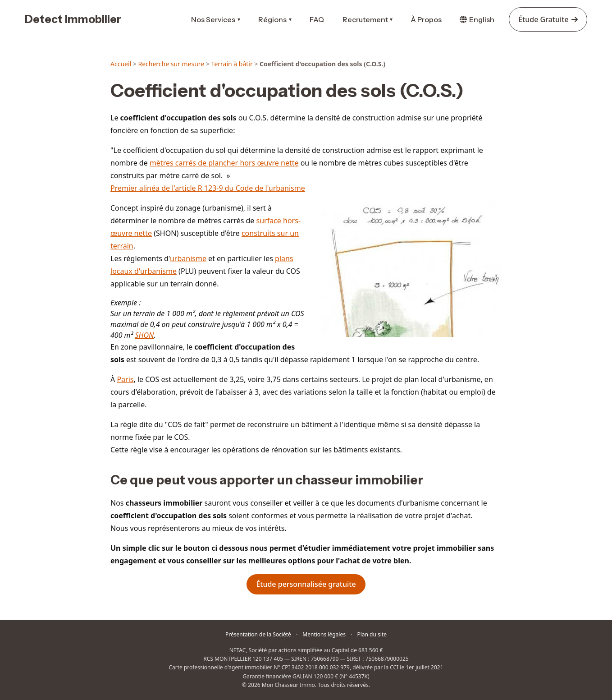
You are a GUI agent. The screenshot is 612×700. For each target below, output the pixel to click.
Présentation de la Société (258, 634)
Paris (125, 379)
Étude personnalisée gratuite (306, 584)
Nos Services (216, 19)
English (477, 19)
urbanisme (188, 258)
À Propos (426, 19)
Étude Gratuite (548, 19)
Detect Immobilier (73, 19)
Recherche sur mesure (171, 64)
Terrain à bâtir (232, 64)
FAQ (317, 19)
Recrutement (368, 19)
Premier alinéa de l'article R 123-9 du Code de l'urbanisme (208, 188)
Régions (275, 19)
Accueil (121, 64)
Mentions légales (324, 634)
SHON (144, 335)
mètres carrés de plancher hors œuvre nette (224, 163)
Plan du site (372, 634)
